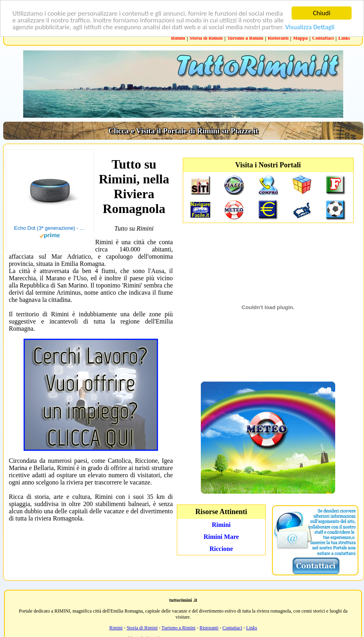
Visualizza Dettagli (310, 27)
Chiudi (322, 13)
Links (344, 38)
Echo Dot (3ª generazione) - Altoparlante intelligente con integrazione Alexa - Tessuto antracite (50, 228)
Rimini (178, 38)
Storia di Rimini (206, 38)
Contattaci (323, 38)
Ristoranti (278, 38)
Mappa (301, 38)
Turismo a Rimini (245, 38)
